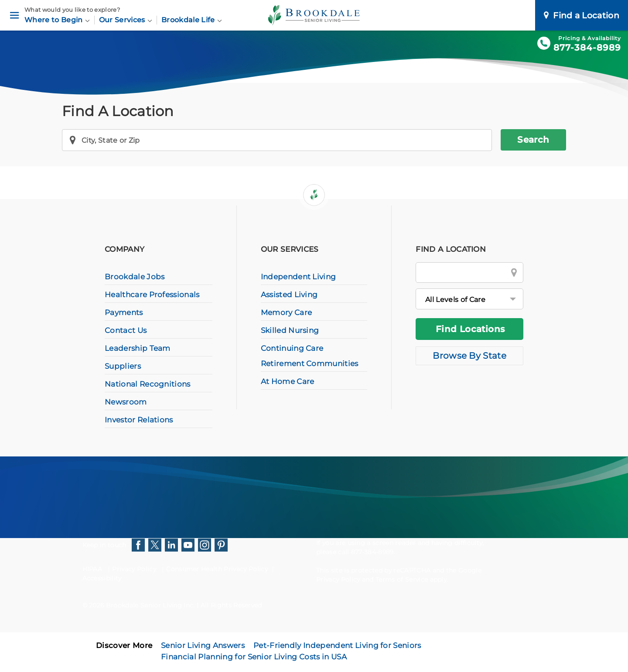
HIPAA (92, 569)
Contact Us (126, 330)
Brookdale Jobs (135, 277)
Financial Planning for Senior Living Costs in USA (254, 657)
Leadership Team (138, 348)
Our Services (126, 20)
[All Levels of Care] (469, 299)
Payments (124, 312)
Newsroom (126, 402)
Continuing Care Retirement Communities (310, 356)
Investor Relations (139, 420)
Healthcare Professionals (152, 295)
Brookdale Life (192, 20)
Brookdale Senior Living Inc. (151, 605)
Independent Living (299, 277)
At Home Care (288, 381)
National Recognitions (148, 384)
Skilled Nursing (290, 330)
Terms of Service (402, 579)
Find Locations (470, 329)
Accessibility (102, 578)
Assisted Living (289, 295)
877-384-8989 (587, 48)
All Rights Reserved (231, 605)
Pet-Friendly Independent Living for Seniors (337, 645)
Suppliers (123, 366)
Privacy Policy (134, 569)
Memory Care (287, 312)
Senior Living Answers (203, 645)
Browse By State (469, 356)
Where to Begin (57, 20)
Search (533, 140)
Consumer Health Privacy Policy (217, 569)
